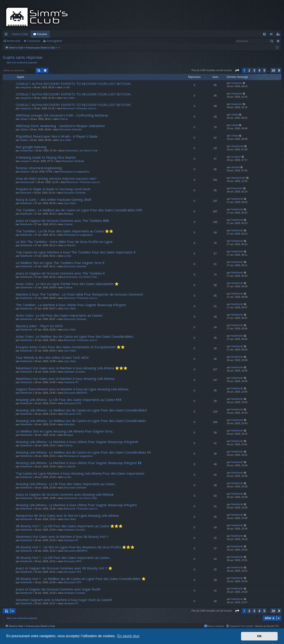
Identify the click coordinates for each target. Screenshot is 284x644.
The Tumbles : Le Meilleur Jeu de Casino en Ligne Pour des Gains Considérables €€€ (79, 210)
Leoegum (25, 161)
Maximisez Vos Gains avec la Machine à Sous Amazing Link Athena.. (66, 379)
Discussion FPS (73, 403)
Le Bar (66, 87)
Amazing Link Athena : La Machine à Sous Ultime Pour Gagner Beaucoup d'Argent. (77, 505)
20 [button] (273, 70)
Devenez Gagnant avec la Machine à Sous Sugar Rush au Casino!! (64, 600)
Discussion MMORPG (76, 393)
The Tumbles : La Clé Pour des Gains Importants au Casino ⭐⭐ (65, 231)
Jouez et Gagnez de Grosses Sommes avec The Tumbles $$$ (62, 221)
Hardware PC (71, 382)
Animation (69, 424)
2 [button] (249, 70)
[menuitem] (264, 34)
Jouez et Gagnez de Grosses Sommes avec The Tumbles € (60, 273)
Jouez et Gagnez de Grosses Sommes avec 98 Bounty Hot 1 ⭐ (64, 568)
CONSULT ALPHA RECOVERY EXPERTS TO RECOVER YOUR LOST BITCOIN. (73, 84)
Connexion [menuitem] (272, 35)
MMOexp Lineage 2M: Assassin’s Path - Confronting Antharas (62, 115)
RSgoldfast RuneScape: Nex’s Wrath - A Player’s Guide (57, 136)
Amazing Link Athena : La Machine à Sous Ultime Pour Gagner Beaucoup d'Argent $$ (79, 463)
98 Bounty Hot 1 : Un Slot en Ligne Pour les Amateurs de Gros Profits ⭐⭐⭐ (75, 547)
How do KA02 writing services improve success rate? (56, 178)
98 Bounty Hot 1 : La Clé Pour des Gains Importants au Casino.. (63, 558)
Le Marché (70, 245)
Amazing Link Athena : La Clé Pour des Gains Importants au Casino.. (66, 484)
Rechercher (14, 41)
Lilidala (24, 119)
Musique (69, 214)
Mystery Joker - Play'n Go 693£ (39, 326)
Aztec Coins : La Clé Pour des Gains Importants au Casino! (59, 315)
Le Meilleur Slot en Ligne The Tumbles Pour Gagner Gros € (60, 263)
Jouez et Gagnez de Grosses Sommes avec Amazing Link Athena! (65, 494)
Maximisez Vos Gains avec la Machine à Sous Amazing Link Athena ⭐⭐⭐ (72, 368)
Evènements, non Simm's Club (81, 151)
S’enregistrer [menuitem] (279, 35)
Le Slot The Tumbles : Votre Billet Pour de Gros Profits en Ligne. (64, 242)
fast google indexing (31, 147)
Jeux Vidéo (69, 98)
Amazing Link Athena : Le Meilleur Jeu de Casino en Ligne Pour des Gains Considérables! (81, 410)
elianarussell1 (27, 182)
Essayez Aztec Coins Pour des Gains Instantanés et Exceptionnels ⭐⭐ (70, 347)
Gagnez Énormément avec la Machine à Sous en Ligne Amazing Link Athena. (72, 389)
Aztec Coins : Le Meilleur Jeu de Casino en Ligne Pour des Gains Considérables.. (75, 336)
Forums (42, 34)
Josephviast (26, 151)
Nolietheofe (26, 203)
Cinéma (64, 119)
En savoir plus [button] (128, 636)
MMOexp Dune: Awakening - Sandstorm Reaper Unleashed (60, 126)
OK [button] (259, 636)
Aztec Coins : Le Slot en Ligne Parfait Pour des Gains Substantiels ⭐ (67, 284)
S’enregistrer (54, 41)
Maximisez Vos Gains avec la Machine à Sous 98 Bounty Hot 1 (62, 536)
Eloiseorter (26, 193)
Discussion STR (73, 414)
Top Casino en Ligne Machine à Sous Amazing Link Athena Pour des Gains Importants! (80, 473)
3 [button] (254, 70)
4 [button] (259, 70)
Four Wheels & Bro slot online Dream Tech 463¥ (52, 357)
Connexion (34, 41)
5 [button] (264, 70)
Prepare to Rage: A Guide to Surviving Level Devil (53, 189)
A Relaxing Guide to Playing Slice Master (46, 157)
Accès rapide (7, 35)
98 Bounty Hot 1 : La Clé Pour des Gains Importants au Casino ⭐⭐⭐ (69, 526)
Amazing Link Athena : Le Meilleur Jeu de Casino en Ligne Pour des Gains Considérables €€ (83, 452)
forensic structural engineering (39, 168)
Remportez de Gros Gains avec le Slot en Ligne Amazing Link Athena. (67, 515)
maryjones (26, 87)
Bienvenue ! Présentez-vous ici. (80, 108)
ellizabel (24, 172)
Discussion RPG (73, 561)
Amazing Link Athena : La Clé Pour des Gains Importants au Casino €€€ (69, 400)
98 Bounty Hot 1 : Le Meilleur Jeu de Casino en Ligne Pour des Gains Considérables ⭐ (81, 579)
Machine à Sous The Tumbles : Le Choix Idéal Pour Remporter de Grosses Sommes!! (79, 294)
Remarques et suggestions (75, 172)
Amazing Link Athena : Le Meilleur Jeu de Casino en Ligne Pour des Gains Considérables (81, 421)
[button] (237, 70)
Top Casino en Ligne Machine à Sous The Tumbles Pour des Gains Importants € (76, 252)
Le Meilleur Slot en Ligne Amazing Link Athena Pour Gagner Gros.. (65, 431)
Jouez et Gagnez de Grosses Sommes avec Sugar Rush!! (58, 589)
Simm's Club (20, 34)
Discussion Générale (71, 129)
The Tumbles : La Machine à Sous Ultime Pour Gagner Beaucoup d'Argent (71, 305)
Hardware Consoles (75, 372)
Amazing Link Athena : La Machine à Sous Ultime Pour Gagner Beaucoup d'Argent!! (77, 442)
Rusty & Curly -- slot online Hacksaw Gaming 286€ (54, 199)
